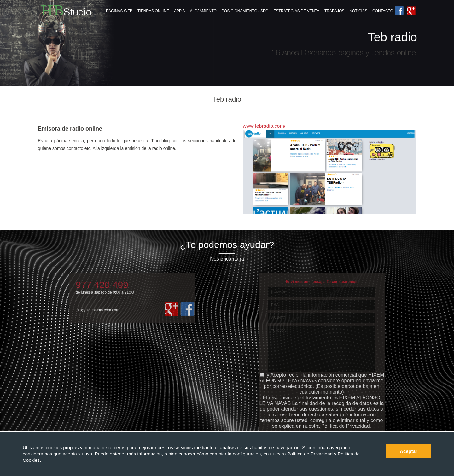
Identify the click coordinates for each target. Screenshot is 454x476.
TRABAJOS (334, 11)
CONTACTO (383, 11)
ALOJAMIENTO (203, 11)
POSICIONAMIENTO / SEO (245, 11)
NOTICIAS (358, 11)
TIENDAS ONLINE (153, 11)
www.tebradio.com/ (264, 126)
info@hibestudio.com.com (97, 310)
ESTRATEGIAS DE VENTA (296, 11)
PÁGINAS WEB (119, 11)
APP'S (179, 11)
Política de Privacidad (311, 454)
